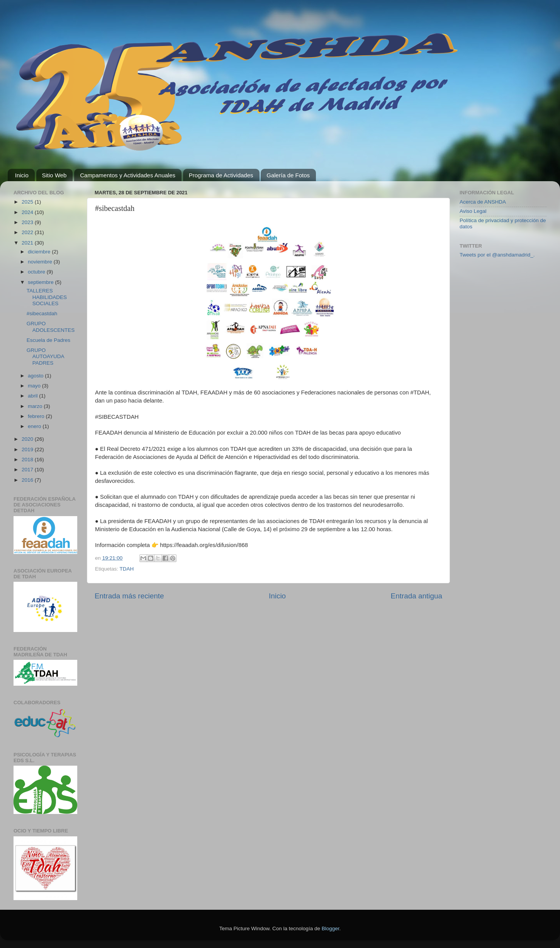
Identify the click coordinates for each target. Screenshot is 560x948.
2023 (28, 222)
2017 (28, 470)
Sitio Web (54, 175)
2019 (28, 449)
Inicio (22, 175)
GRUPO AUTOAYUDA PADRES (45, 356)
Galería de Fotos (288, 175)
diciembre (40, 252)
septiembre (42, 282)
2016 (28, 480)
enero (35, 426)
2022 (28, 232)
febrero (37, 416)
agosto (36, 376)
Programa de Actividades (221, 175)
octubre (37, 272)
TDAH (127, 569)
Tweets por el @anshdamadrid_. (497, 255)
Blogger (331, 928)
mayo (35, 386)
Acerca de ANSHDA (483, 202)
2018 (28, 460)
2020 (28, 439)
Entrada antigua (417, 596)
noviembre (41, 262)
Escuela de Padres (48, 340)
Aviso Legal (473, 211)
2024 (28, 212)
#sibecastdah (42, 313)
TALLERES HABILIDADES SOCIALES (47, 297)
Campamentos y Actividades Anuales (128, 175)
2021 (28, 243)
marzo (36, 406)
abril (33, 396)
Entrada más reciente (129, 596)
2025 (28, 202)
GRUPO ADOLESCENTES (51, 327)
